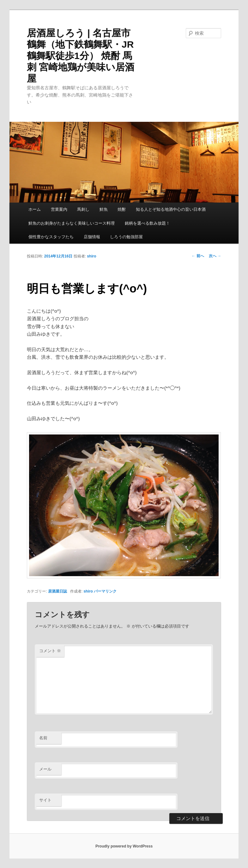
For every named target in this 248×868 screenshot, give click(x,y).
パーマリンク (105, 591)
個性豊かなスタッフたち (51, 237)
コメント (50, 651)
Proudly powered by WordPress (124, 846)
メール (45, 769)
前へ (198, 256)
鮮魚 (104, 209)
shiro (91, 256)
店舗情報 (92, 237)
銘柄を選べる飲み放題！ (147, 223)
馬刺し (83, 209)
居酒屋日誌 (57, 591)
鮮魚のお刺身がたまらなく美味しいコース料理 (72, 223)
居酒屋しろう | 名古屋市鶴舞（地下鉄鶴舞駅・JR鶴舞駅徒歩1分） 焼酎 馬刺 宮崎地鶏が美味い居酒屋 (81, 56)
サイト (45, 800)
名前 (43, 738)
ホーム (35, 209)
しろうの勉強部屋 (126, 237)
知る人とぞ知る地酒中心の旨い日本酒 (171, 209)
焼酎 (122, 209)
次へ (215, 256)
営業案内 (59, 209)
